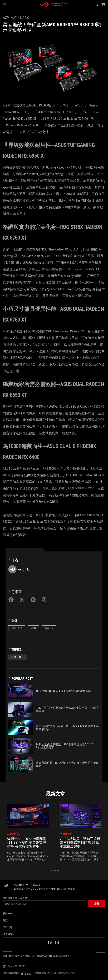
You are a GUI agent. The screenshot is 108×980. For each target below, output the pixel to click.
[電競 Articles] (21, 885)
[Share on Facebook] (11, 600)
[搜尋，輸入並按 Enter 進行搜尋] (96, 4)
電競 (34, 628)
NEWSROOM (9, 934)
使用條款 (26, 974)
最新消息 (17, 628)
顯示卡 (49, 628)
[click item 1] (55, 871)
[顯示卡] (37, 885)
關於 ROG (7, 913)
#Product (17, 657)
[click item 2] (58, 871)
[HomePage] (6, 886)
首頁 (5, 920)
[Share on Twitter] (22, 600)
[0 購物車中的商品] (103, 4)
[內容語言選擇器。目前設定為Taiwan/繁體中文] (14, 966)
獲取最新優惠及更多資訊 (16, 898)
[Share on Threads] (44, 600)
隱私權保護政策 (11, 973)
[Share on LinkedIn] (33, 600)
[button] (5, 4)
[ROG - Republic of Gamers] (54, 4)
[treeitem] (28, 832)
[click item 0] (52, 871)
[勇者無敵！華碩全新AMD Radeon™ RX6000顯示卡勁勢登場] (44, 889)
